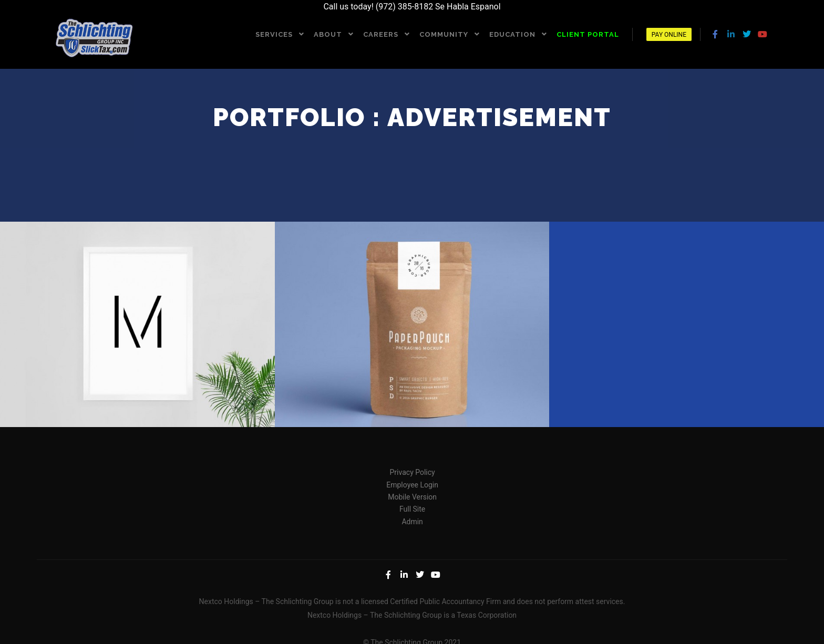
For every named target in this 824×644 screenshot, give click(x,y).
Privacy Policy (413, 471)
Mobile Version (412, 496)
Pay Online (669, 35)
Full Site (412, 508)
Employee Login (412, 484)
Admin (412, 521)
